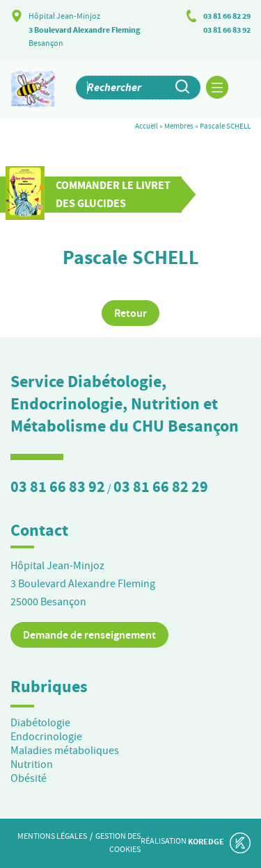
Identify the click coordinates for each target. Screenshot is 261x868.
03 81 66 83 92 (227, 30)
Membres (179, 126)
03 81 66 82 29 (227, 16)
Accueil (147, 126)
